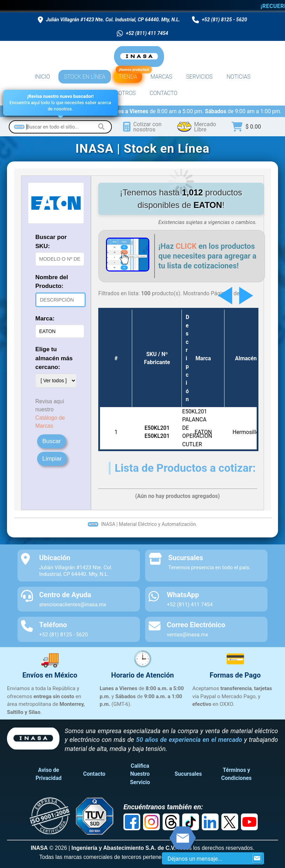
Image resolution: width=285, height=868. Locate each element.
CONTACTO (163, 93)
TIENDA (129, 75)
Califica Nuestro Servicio (140, 774)
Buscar (52, 441)
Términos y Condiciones (237, 774)
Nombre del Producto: (52, 282)
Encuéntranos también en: (163, 807)
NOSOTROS (122, 93)
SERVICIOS (199, 77)
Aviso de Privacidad (49, 774)
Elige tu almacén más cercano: (54, 358)
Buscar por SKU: (51, 242)
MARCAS (161, 77)
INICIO (42, 77)
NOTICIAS (238, 77)
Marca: (45, 319)
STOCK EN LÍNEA (85, 77)
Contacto (94, 774)
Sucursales (188, 774)
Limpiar (52, 459)
